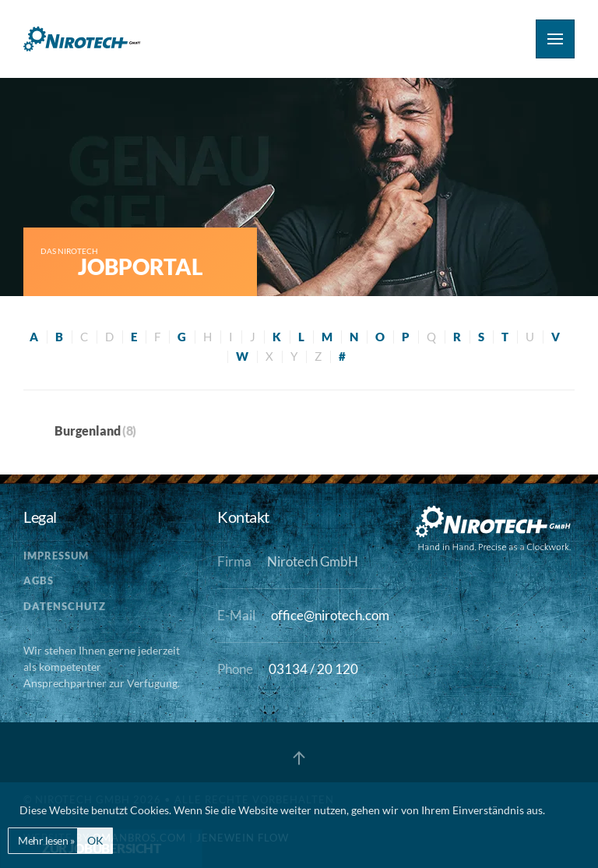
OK (95, 840)
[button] (555, 39)
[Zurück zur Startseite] (82, 39)
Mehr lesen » (46, 840)
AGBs (39, 580)
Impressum (56, 556)
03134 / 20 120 (313, 669)
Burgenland (88, 430)
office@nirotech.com (330, 616)
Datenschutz (65, 606)
